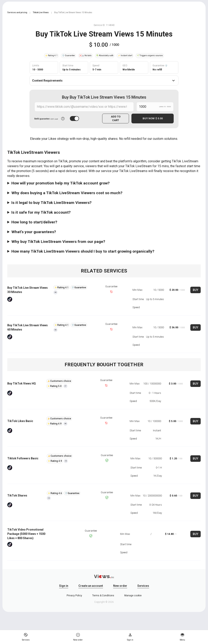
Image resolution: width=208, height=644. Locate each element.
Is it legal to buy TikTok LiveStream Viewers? (51, 203)
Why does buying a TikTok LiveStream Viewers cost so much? (67, 193)
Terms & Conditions (103, 596)
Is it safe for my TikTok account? (41, 212)
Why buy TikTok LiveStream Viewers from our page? (58, 242)
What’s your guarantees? (34, 232)
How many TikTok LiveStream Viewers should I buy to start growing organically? (83, 251)
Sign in (64, 586)
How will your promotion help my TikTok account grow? (61, 183)
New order (120, 586)
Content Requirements (104, 81)
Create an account (91, 586)
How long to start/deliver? (34, 222)
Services (143, 586)
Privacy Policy (74, 596)
